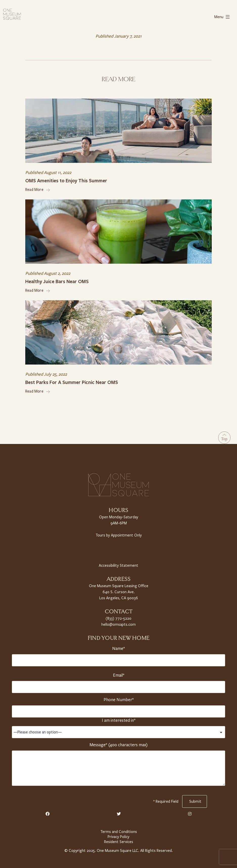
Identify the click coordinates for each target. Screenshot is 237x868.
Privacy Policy (118, 835)
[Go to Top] (224, 437)
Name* (118, 647)
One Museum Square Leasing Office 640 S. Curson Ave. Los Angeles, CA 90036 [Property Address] (118, 591)
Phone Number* (118, 698)
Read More (38, 189)
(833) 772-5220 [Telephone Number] (118, 617)
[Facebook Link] (48, 812)
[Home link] (12, 14)
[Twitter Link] (119, 812)
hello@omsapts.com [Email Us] (119, 623)
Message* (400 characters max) (118, 743)
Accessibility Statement (118, 564)
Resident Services (118, 840)
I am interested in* (118, 719)
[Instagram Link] (190, 812)
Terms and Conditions (118, 830)
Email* (118, 673)
